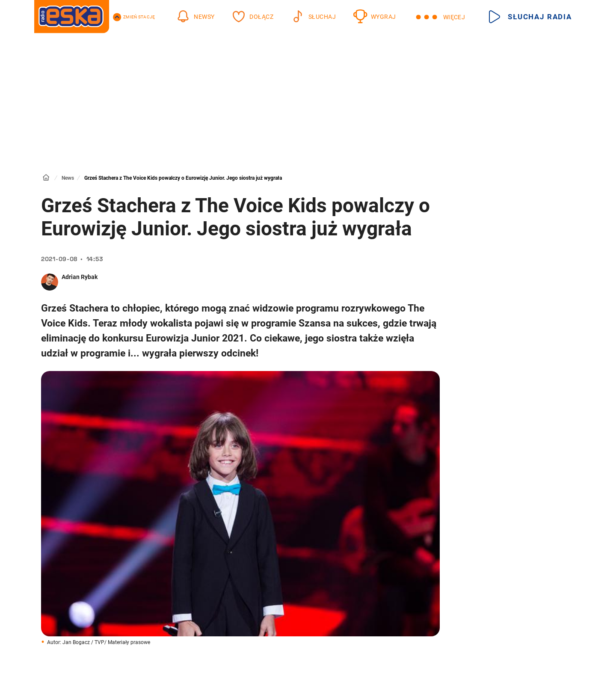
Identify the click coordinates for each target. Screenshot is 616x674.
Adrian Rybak (80, 277)
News (68, 178)
